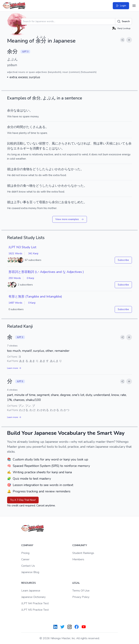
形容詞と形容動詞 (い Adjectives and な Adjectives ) (46, 272)
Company (27, 545)
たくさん (33, 127)
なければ (84, 143)
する (42, 148)
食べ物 (28, 186)
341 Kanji (33, 253)
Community (80, 545)
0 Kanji (30, 278)
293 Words (15, 278)
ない (26, 110)
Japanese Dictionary (33, 597)
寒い (103, 143)
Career (25, 559)
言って (34, 202)
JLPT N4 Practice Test (35, 603)
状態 (42, 143)
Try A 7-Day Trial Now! (23, 500)
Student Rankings (83, 553)
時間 (20, 127)
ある (42, 127)
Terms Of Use (81, 591)
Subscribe (123, 260)
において (119, 143)
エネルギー (21, 148)
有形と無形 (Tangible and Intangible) (35, 296)
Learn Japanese (31, 591)
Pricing (25, 553)
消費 (36, 148)
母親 (42, 202)
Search (123, 21)
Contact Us (28, 566)
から (49, 202)
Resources (29, 583)
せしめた (77, 202)
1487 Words (15, 303)
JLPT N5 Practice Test (35, 610)
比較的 (12, 143)
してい (28, 143)
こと (49, 148)
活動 (20, 143)
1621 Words (15, 253)
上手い (18, 202)
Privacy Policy (81, 597)
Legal (76, 583)
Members (78, 559)
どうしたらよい (44, 169)
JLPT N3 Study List (22, 247)
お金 (65, 202)
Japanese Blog (30, 572)
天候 (109, 143)
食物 (26, 169)
